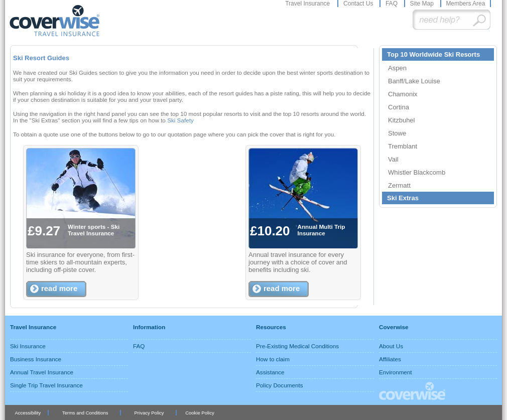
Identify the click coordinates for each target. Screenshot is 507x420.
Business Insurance (36, 359)
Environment (396, 372)
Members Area (465, 4)
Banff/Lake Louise (414, 81)
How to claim (273, 359)
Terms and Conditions (85, 413)
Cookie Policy (200, 413)
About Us (391, 346)
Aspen (397, 68)
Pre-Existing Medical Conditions (297, 346)
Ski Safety (180, 120)
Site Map (422, 4)
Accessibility (28, 413)
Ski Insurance (28, 346)
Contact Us (359, 4)
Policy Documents (280, 385)
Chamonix (403, 94)
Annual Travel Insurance (42, 372)
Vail (393, 159)
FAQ (392, 4)
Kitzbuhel (401, 120)
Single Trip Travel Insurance (46, 385)
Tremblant (403, 146)
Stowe (397, 133)
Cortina (399, 107)
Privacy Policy (149, 413)
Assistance (270, 372)
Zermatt (399, 185)
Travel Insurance (308, 4)
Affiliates (390, 359)
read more (59, 288)
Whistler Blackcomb (417, 172)
